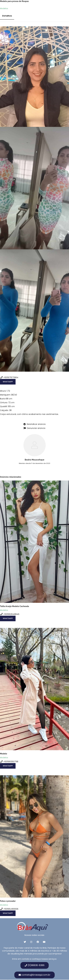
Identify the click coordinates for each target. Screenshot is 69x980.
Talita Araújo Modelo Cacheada (14, 606)
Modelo (4, 754)
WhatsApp (8, 382)
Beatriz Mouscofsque (34, 460)
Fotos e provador (8, 901)
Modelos (4, 8)
